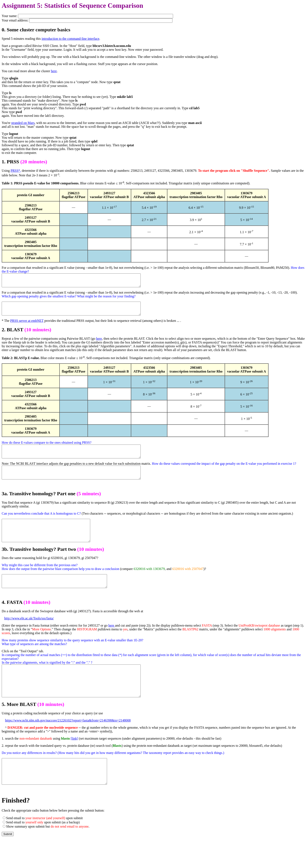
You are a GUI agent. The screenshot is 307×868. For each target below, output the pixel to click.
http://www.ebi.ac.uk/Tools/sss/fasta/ (29, 635)
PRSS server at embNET (27, 326)
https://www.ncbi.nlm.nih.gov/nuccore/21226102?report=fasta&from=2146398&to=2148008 (68, 744)
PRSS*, (16, 171)
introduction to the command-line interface (71, 39)
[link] (74, 762)
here (54, 71)
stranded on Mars (23, 123)
